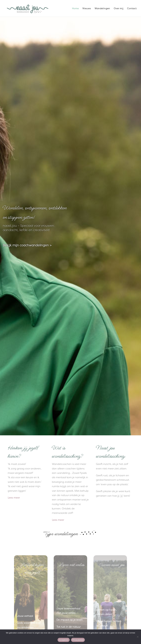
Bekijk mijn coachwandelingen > (27, 245)
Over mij (119, 9)
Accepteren (64, 640)
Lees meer (14, 498)
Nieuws (87, 9)
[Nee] (138, 637)
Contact (132, 9)
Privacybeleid (78, 640)
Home (75, 9)
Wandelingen (102, 9)
